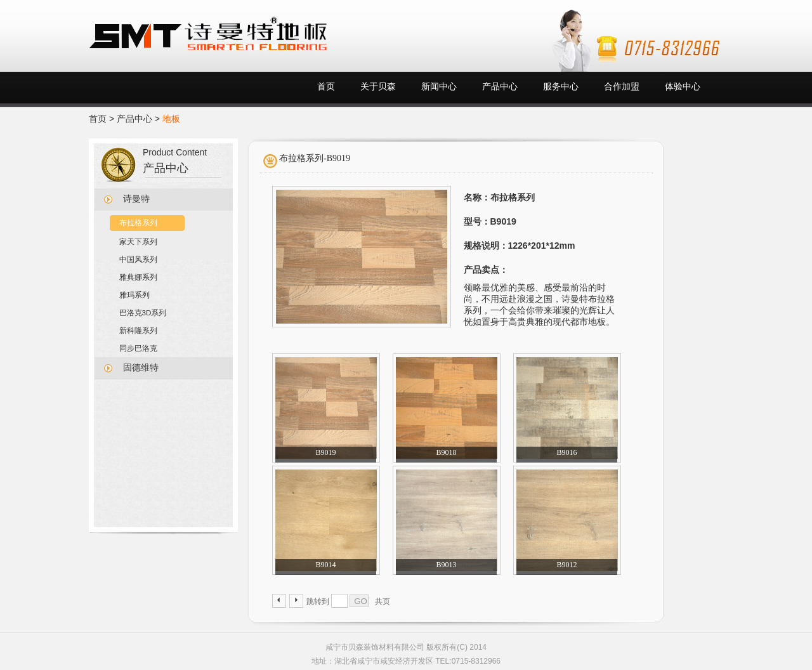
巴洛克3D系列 (143, 312)
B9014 (325, 565)
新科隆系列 (138, 330)
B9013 (446, 565)
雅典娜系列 (138, 277)
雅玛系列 (134, 295)
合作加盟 (622, 87)
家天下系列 (138, 241)
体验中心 (683, 87)
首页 (326, 87)
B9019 (325, 452)
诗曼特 (136, 199)
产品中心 (500, 87)
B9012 (566, 565)
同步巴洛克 (138, 348)
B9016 (566, 452)
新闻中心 (439, 87)
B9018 (446, 452)
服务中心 (561, 87)
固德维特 (141, 368)
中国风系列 (138, 259)
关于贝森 (378, 87)
